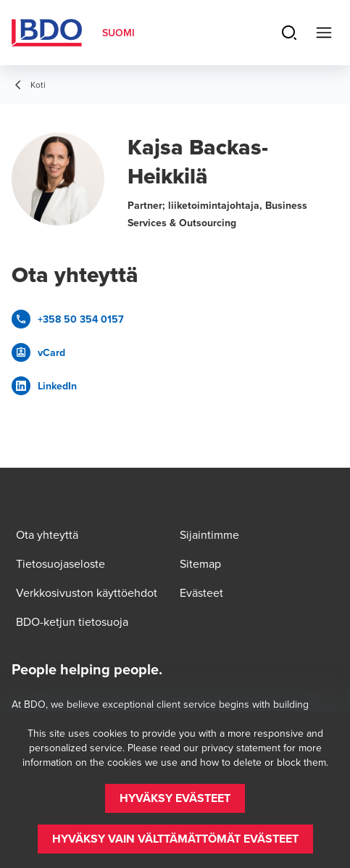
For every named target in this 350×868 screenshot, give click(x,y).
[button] (175, 798)
